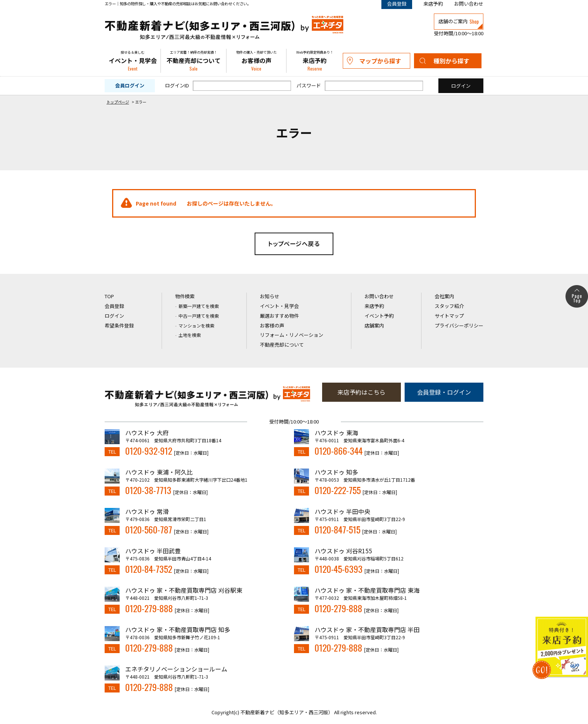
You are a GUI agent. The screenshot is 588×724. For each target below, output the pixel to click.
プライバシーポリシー (459, 325)
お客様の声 (256, 61)
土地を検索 (190, 335)
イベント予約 (379, 316)
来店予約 (433, 4)
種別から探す (451, 61)
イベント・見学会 (133, 61)
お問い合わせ (469, 4)
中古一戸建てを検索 (199, 316)
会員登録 (114, 306)
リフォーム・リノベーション (292, 335)
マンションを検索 (196, 325)
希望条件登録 (119, 325)
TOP (109, 296)
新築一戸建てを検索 (199, 306)
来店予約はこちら (361, 392)
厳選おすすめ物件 (279, 316)
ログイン (114, 316)
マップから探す (380, 61)
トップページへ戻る (294, 244)
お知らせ (270, 296)
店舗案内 (374, 325)
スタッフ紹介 (449, 306)
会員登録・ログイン (444, 392)
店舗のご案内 (459, 21)
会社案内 (444, 296)
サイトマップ (449, 316)
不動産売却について (193, 61)
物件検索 (185, 296)
